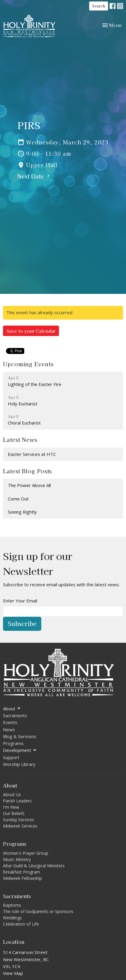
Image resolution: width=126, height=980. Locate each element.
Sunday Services (19, 820)
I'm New (11, 807)
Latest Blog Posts (27, 471)
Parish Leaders (17, 801)
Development (20, 750)
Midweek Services (20, 826)
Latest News (20, 439)
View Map (13, 973)
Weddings (12, 918)
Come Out (18, 499)
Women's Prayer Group (26, 853)
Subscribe (22, 623)
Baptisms (12, 905)
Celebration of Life (21, 924)
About (12, 709)
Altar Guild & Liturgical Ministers (34, 866)
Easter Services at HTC (32, 454)
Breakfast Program (22, 872)
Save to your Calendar (31, 331)
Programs (13, 743)
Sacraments (15, 715)
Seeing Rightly (22, 512)
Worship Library (19, 764)
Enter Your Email (20, 601)
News (9, 729)
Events (10, 722)
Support (11, 757)
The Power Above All (29, 485)
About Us (12, 794)
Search (99, 6)
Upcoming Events (28, 364)
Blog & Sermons (20, 736)
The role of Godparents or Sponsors (38, 911)
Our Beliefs (14, 813)
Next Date (34, 176)
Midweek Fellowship (22, 878)
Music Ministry (17, 859)
